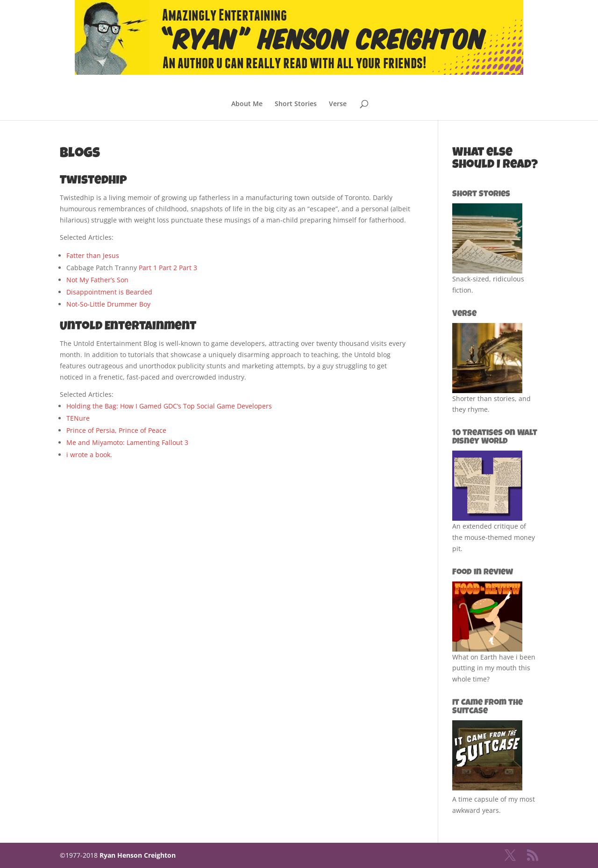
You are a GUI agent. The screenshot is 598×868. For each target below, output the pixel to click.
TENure (78, 418)
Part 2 (168, 268)
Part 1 (148, 268)
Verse (338, 104)
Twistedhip (93, 181)
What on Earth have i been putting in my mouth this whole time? (494, 668)
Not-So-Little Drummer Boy (108, 304)
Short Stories (296, 104)
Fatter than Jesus (93, 255)
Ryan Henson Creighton (138, 855)
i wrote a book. (89, 455)
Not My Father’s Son (97, 280)
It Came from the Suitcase (488, 707)
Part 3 (188, 268)
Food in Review (483, 573)
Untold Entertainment (128, 327)
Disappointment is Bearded (109, 292)
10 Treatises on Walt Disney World (495, 438)
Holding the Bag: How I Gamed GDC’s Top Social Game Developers (169, 406)
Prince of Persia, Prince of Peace (116, 430)
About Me (247, 104)
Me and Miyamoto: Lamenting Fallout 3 (127, 442)
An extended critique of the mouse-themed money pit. (494, 537)
